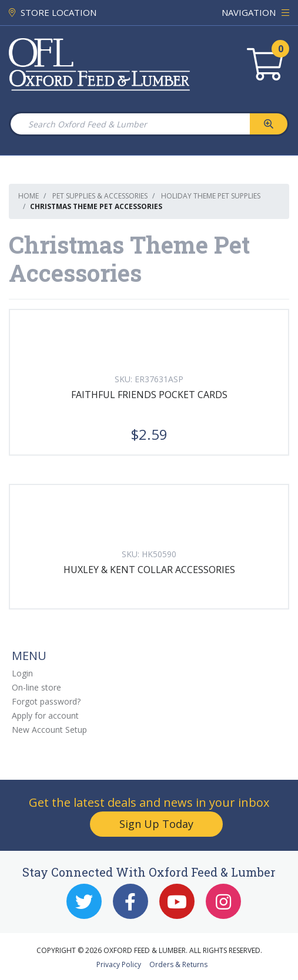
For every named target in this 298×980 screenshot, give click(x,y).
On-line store (36, 687)
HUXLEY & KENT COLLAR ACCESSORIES (149, 570)
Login (22, 673)
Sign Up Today (156, 824)
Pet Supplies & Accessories (100, 196)
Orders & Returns (178, 964)
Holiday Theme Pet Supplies (211, 196)
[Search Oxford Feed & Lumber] (130, 124)
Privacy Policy (119, 964)
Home (29, 196)
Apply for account (45, 715)
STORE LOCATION (53, 12)
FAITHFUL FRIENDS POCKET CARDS (149, 395)
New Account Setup (49, 730)
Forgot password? (46, 701)
